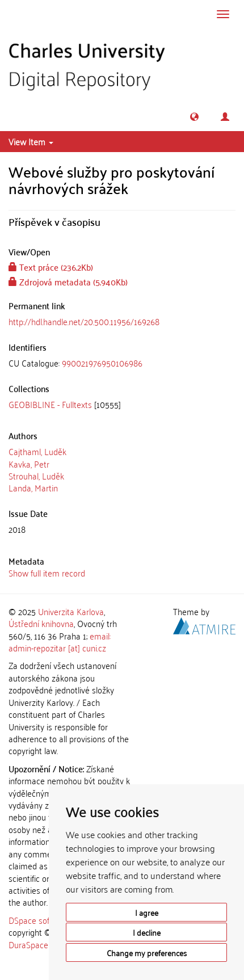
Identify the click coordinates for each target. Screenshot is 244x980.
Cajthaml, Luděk (37, 451)
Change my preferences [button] (147, 952)
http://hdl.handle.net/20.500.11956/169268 (84, 321)
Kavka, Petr (29, 464)
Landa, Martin (33, 487)
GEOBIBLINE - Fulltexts (50, 404)
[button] (194, 117)
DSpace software (39, 920)
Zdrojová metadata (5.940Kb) (68, 281)
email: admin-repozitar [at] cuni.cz (60, 642)
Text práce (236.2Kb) (51, 267)
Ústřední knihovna (41, 623)
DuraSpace (28, 944)
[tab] (122, 363)
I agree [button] (147, 912)
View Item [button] (31, 141)
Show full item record (47, 573)
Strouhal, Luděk (36, 476)
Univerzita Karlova (71, 611)
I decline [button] (147, 932)
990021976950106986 (102, 363)
